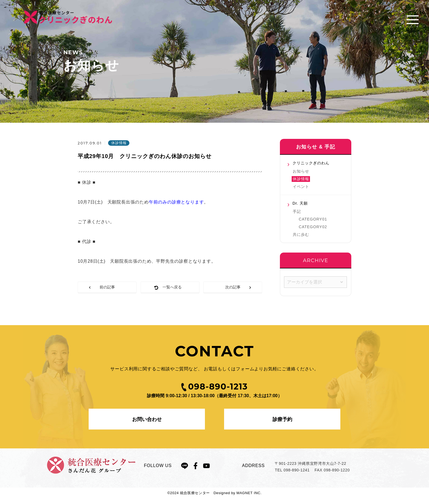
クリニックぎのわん (311, 163)
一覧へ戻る (172, 287)
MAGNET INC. (249, 493)
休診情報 (301, 179)
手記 (297, 211)
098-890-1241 (297, 470)
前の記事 (107, 287)
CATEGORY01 (313, 219)
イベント (301, 187)
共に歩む (301, 234)
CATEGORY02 (313, 227)
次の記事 (233, 287)
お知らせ (301, 171)
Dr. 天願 (300, 203)
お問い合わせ (147, 419)
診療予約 (282, 419)
